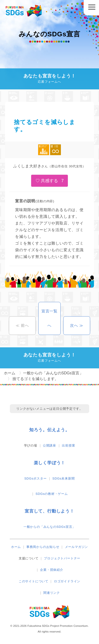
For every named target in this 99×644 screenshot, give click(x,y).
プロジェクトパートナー (62, 558)
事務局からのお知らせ (43, 547)
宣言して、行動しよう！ (49, 511)
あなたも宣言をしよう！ (49, 79)
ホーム (16, 547)
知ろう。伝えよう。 (49, 430)
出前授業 (68, 445)
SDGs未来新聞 (64, 478)
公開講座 (49, 445)
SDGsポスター (35, 478)
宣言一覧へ (49, 318)
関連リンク (52, 593)
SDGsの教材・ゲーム (52, 494)
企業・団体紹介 (52, 570)
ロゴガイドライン (67, 581)
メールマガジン (77, 547)
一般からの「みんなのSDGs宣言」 (49, 527)
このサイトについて (34, 581)
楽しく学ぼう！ (50, 463)
